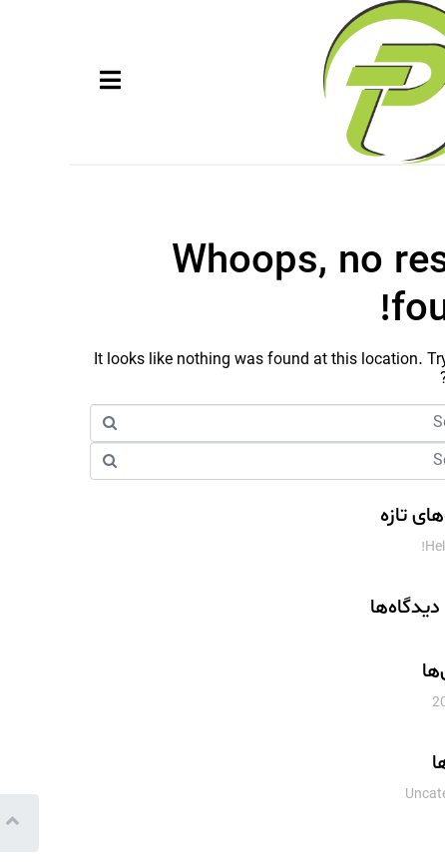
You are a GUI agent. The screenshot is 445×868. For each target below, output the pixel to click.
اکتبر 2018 (394, 703)
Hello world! (388, 547)
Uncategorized (380, 795)
